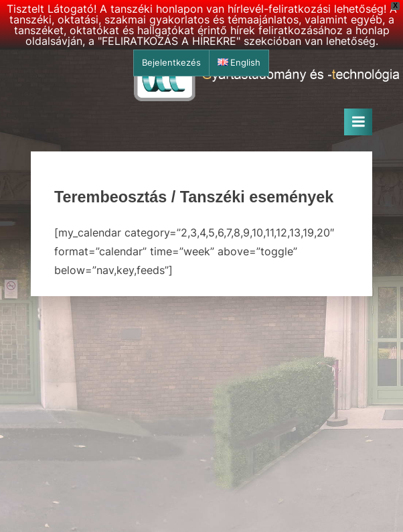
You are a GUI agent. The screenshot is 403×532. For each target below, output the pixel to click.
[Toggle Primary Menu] (358, 122)
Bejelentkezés (171, 63)
